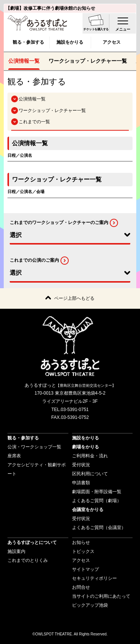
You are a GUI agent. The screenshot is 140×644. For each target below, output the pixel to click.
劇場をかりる (85, 447)
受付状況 (81, 465)
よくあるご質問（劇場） (97, 501)
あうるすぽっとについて (32, 542)
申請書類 (81, 483)
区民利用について (90, 474)
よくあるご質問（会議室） (99, 528)
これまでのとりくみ (28, 560)
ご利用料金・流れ (90, 456)
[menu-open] (123, 23)
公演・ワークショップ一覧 (34, 447)
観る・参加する (28, 42)
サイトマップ (85, 569)
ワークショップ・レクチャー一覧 (88, 61)
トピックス (83, 551)
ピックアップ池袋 (90, 605)
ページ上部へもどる (74, 298)
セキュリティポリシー (94, 578)
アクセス (112, 42)
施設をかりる (70, 42)
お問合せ (81, 587)
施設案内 (16, 551)
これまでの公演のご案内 (34, 260)
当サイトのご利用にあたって (101, 596)
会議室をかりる (88, 510)
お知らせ (81, 542)
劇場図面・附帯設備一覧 (97, 492)
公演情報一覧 (24, 61)
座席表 (14, 456)
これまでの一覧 (34, 122)
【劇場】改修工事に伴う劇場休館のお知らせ (50, 8)
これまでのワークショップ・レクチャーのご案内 (59, 223)
